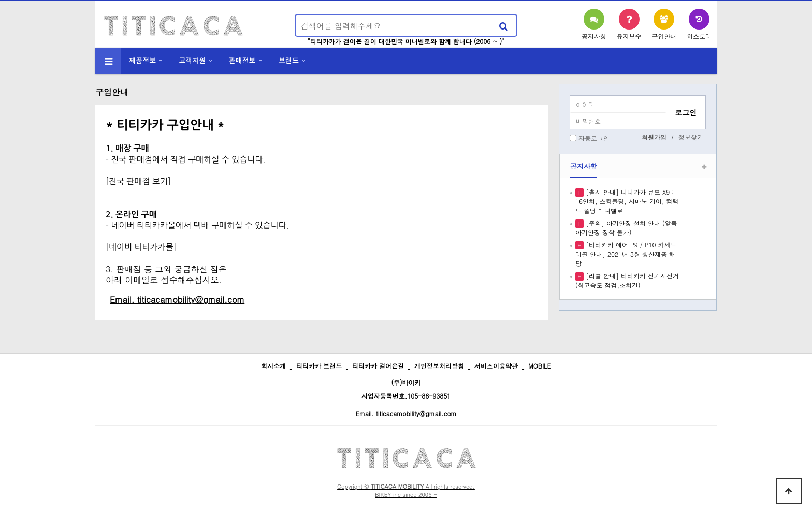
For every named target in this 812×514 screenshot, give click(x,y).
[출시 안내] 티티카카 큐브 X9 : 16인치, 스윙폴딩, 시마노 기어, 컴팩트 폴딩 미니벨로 (627, 201)
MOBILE (540, 366)
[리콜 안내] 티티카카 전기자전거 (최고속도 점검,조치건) (627, 280)
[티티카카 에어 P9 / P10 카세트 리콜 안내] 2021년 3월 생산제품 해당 (626, 254)
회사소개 (273, 366)
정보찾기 (691, 137)
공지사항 (584, 166)
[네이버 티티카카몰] (141, 247)
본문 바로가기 (0, 0)
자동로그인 (594, 138)
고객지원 (192, 60)
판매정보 (242, 60)
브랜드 (289, 60)
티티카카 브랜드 (319, 366)
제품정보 (142, 60)
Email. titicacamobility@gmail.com (406, 413)
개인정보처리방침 (439, 366)
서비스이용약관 (496, 366)
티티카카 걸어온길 (378, 366)
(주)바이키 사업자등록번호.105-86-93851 (406, 389)
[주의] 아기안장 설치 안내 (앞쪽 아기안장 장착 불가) (626, 227)
